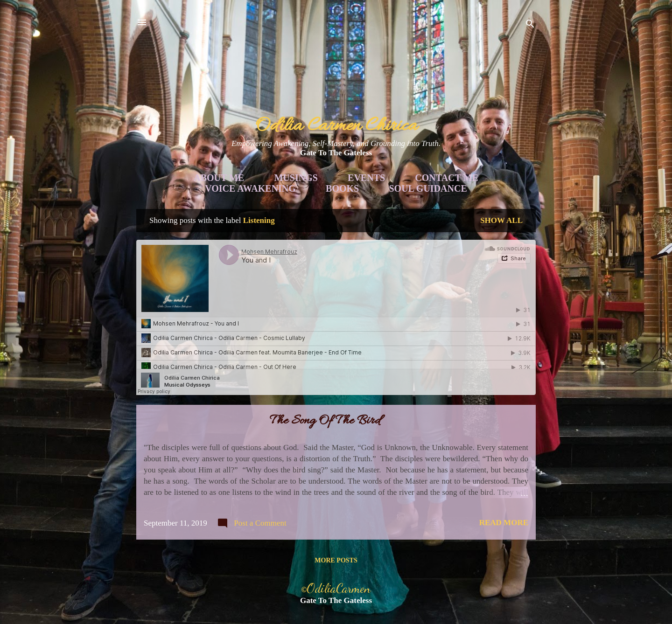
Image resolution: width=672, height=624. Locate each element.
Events (366, 178)
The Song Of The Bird (325, 421)
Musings (296, 178)
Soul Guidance (428, 188)
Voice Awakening (250, 188)
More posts (336, 560)
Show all (501, 220)
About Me (219, 178)
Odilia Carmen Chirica (336, 126)
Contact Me (446, 178)
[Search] (530, 25)
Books (342, 188)
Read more (504, 523)
